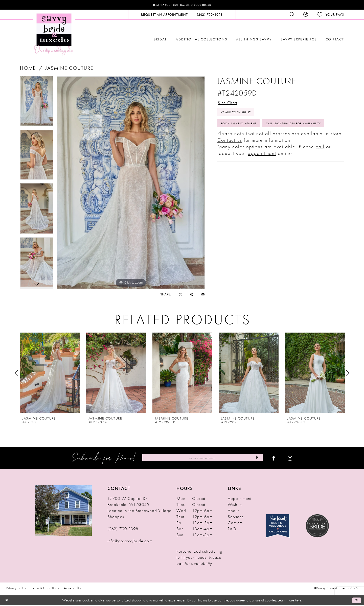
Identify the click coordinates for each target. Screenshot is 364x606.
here (298, 601)
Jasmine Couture (69, 69)
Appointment (240, 499)
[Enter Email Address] (202, 459)
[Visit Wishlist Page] (331, 16)
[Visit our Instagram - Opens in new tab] (290, 459)
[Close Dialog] (8, 601)
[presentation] (50, 374)
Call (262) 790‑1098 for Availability (256, 145)
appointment (262, 176)
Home (28, 69)
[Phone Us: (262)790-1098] (210, 15)
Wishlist (235, 505)
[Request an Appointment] (164, 15)
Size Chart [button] (231, 105)
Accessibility (73, 589)
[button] (306, 15)
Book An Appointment (244, 131)
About (233, 511)
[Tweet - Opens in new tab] (180, 295)
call (320, 169)
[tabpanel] (37, 104)
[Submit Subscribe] (256, 459)
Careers (235, 524)
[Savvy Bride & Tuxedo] (54, 35)
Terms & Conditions (45, 589)
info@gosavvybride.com (130, 542)
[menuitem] (164, 15)
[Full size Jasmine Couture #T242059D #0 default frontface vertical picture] (131, 183)
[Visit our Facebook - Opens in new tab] (274, 459)
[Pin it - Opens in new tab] (192, 295)
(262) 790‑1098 (123, 530)
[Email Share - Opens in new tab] (203, 295)
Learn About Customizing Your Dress (182, 5)
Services (236, 518)
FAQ (232, 530)
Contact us (230, 162)
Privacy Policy (16, 589)
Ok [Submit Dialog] (356, 601)
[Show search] (292, 15)
